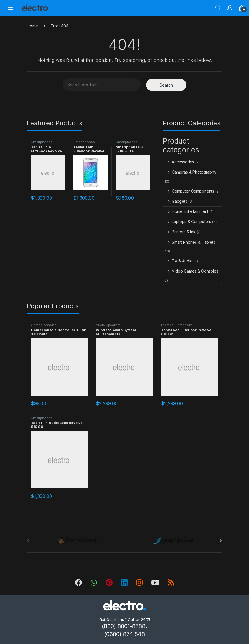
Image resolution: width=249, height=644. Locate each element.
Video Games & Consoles (191, 271)
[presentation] (221, 541)
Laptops (167, 325)
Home (32, 26)
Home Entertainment (186, 211)
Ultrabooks (184, 325)
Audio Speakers (108, 325)
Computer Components (189, 191)
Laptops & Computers (187, 221)
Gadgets (175, 201)
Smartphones (41, 142)
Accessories (179, 162)
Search (218, 8)
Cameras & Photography (190, 172)
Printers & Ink (179, 232)
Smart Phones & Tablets (189, 242)
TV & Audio (178, 261)
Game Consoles (44, 325)
